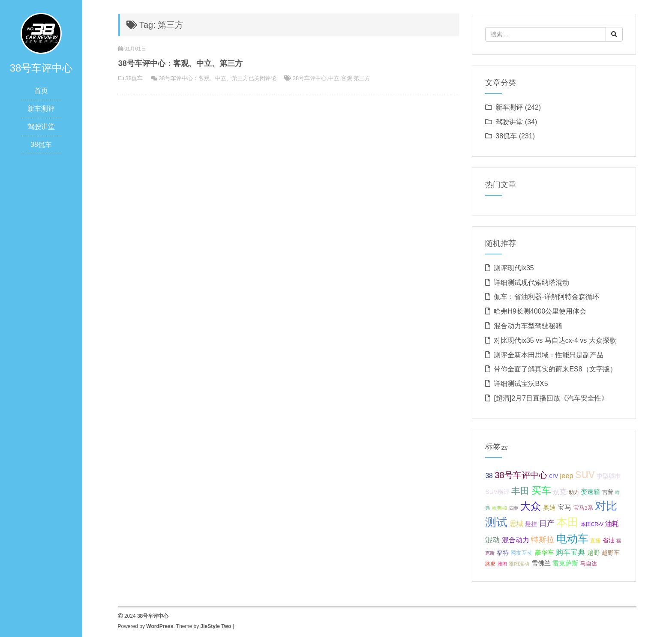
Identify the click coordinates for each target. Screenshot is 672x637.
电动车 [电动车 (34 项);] (572, 538)
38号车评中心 (310, 78)
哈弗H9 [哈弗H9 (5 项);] (500, 508)
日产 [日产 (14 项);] (547, 523)
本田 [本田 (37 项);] (567, 522)
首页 (41, 91)
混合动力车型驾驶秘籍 (528, 326)
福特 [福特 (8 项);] (503, 553)
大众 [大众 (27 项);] (531, 506)
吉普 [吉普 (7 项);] (608, 492)
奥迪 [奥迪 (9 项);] (549, 508)
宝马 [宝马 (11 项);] (564, 507)
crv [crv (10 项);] (553, 476)
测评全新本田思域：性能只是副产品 (549, 355)
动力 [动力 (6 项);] (574, 492)
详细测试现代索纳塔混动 (531, 283)
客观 (347, 78)
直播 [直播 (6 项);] (595, 541)
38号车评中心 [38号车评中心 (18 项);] (521, 475)
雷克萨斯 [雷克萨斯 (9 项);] (565, 563)
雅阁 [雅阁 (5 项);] (502, 564)
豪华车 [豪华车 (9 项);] (544, 553)
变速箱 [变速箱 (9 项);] (590, 492)
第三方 (362, 78)
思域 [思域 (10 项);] (516, 524)
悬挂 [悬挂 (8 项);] (531, 524)
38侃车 (41, 145)
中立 (334, 78)
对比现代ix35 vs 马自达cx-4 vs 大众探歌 (555, 340)
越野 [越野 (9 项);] (594, 553)
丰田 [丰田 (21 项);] (520, 491)
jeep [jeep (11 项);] (567, 476)
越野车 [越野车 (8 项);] (611, 553)
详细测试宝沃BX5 (521, 384)
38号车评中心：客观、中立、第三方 (180, 63)
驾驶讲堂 (41, 127)
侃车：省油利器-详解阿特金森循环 (546, 297)
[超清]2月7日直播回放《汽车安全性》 (551, 398)
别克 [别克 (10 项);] (560, 492)
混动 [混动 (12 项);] (492, 540)
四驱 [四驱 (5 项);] (514, 508)
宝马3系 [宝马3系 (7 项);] (583, 508)
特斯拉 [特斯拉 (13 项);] (543, 540)
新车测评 (41, 109)
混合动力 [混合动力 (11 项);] (516, 540)
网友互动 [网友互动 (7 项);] (522, 553)
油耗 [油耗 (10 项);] (612, 524)
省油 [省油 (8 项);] (609, 540)
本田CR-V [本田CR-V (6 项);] (592, 524)
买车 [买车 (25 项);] (541, 490)
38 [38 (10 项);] (489, 476)
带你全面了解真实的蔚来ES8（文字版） (555, 369)
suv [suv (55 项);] (585, 474)
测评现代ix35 (514, 268)
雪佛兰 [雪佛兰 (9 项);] (541, 563)
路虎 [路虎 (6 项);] (490, 564)
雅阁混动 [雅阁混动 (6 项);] (519, 564)
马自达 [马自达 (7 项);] (589, 564)
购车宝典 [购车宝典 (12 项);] (570, 552)
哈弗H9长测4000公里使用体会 (540, 311)
